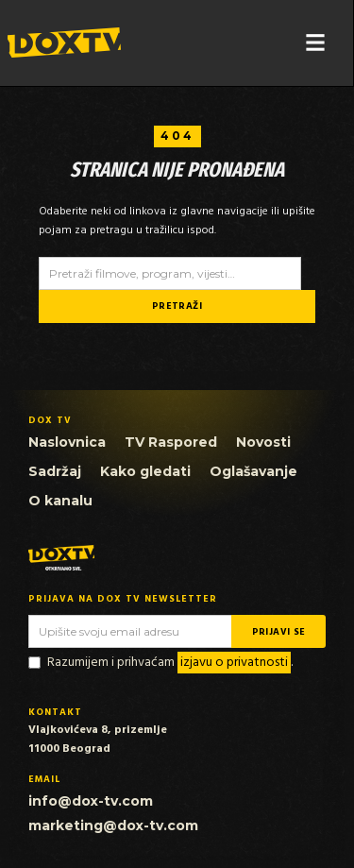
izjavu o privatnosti (234, 663)
